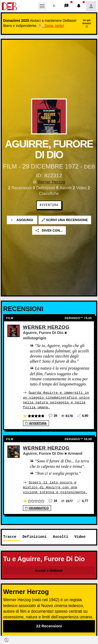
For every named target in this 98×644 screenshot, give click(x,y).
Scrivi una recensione (65, 220)
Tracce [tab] (10, 536)
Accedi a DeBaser (49, 570)
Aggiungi (22, 220)
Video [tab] (80, 536)
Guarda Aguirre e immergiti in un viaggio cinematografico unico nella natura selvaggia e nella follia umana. (56, 400)
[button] (54, 6)
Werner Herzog (51, 182)
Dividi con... (49, 230)
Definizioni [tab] (35, 536)
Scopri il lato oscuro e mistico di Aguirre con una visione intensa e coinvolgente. (55, 487)
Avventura (49, 205)
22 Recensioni (49, 626)
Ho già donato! (87, 23)
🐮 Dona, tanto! (51, 26)
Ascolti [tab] (60, 536)
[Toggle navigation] (42, 6)
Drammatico (37, 508)
